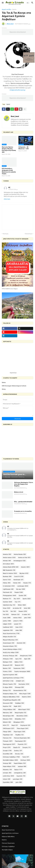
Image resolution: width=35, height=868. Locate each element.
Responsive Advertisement (18, 32)
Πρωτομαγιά (20, 741)
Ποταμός (8, 741)
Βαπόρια (7, 662)
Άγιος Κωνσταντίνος (11, 633)
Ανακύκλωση (9, 643)
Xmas (7, 608)
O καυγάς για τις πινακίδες (23, 511)
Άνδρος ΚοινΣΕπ (9, 637)
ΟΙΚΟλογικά (9, 728)
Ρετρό (7, 747)
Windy (4, 389)
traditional (8, 627)
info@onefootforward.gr (18, 90)
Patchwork (7, 592)
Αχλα (27, 659)
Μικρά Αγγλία (20, 713)
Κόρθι (17, 706)
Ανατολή (21, 643)
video (19, 630)
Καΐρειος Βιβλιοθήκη (11, 697)
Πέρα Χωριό (19, 732)
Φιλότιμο (25, 760)
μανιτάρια (18, 779)
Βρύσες (7, 668)
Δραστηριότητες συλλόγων (13, 678)
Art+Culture (8, 564)
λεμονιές (21, 776)
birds (27, 608)
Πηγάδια (19, 735)
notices (17, 618)
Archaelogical (20, 561)
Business (7, 576)
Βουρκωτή (8, 665)
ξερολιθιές (8, 782)
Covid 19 (19, 576)
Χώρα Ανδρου (9, 766)
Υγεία (26, 757)
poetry (7, 621)
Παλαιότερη (28, 234)
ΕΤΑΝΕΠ (20, 681)
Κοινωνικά (8, 703)
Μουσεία (8, 719)
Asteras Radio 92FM (11, 567)
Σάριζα (17, 747)
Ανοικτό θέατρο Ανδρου (12, 649)
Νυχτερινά (25, 725)
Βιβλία (19, 662)
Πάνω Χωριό (23, 728)
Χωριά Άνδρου (20, 763)
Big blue (24, 573)
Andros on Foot (24, 558)
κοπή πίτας (8, 776)
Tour (18, 602)
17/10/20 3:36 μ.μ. (13, 189)
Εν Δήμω (8, 687)
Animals (7, 561)
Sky (17, 599)
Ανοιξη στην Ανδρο (11, 652)
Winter (22, 605)
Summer (8, 602)
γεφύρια (22, 766)
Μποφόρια (19, 722)
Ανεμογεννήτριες (10, 646)
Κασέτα (26, 697)
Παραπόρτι (8, 735)
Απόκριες (8, 659)
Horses (17, 583)
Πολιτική (7, 738)
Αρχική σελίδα (6, 9)
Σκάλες (18, 751)
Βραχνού (19, 665)
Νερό (15, 725)
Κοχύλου (7, 706)
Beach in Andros (10, 573)
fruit (6, 614)
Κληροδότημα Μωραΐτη (12, 700)
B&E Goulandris (9, 570)
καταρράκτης (20, 773)
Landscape (23, 586)
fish (13, 611)
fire (5, 611)
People (19, 592)
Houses (27, 583)
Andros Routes (20, 554)
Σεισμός (27, 747)
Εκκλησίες (24, 684)
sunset (18, 624)
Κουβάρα (20, 703)
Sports (14, 9)
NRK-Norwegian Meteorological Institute (14, 386)
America (7, 554)
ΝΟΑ (6, 725)
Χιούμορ (7, 763)
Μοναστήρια (8, 716)
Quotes (22, 595)
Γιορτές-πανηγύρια (22, 671)
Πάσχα (7, 732)
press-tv (18, 621)
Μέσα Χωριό (24, 709)
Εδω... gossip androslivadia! (23, 502)
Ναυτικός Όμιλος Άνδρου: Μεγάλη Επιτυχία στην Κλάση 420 (9, 150)
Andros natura (9, 558)
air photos (17, 608)
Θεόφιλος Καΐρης (10, 694)
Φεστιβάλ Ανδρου (10, 760)
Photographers (10, 595)
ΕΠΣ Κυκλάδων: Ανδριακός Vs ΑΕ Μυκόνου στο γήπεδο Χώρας (9, 171)
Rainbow (7, 599)
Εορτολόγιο (13, 373)
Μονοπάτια (22, 716)
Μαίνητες (8, 713)
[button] (3, 3)
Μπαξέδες (20, 719)
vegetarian (8, 630)
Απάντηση (7, 199)
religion (7, 624)
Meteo (4, 382)
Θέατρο (7, 690)
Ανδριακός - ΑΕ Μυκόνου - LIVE (24, 148)
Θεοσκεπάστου (20, 690)
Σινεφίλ (7, 751)
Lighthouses (8, 589)
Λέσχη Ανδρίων (9, 709)
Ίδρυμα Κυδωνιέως (10, 640)
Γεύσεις (7, 671)
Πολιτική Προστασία (22, 738)
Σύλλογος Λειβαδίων (11, 757)
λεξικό (7, 779)
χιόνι (19, 782)
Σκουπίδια (8, 754)
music (7, 618)
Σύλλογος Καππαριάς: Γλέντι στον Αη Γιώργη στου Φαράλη (24, 484)
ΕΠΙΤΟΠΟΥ (8, 681)
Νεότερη (6, 234)
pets (27, 618)
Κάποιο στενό (19, 492)
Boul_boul (15, 116)
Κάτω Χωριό (25, 694)
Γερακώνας (19, 668)
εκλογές (7, 773)
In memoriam (9, 586)
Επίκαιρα (19, 687)
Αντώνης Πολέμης (10, 656)
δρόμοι (18, 770)
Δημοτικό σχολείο (10, 675)
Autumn (25, 567)
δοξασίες (7, 770)
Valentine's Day (9, 605)
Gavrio (7, 580)
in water (26, 614)
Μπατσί (7, 722)
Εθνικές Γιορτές (9, 684)
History (7, 583)
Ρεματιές (22, 744)
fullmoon (15, 614)
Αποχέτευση (26, 656)
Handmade (18, 580)
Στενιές (19, 754)
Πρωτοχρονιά (9, 744)
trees (19, 627)
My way (21, 589)
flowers (23, 611)
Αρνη (18, 659)
